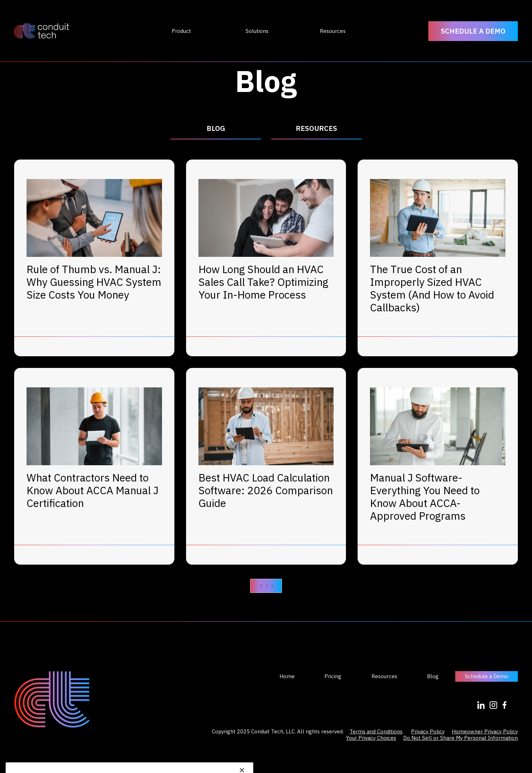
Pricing (333, 676)
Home (287, 676)
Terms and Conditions (376, 731)
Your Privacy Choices (371, 738)
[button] (181, 31)
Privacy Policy (428, 731)
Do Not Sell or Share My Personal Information (461, 738)
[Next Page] (266, 586)
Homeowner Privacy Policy (485, 731)
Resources (384, 676)
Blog (433, 676)
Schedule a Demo (487, 676)
